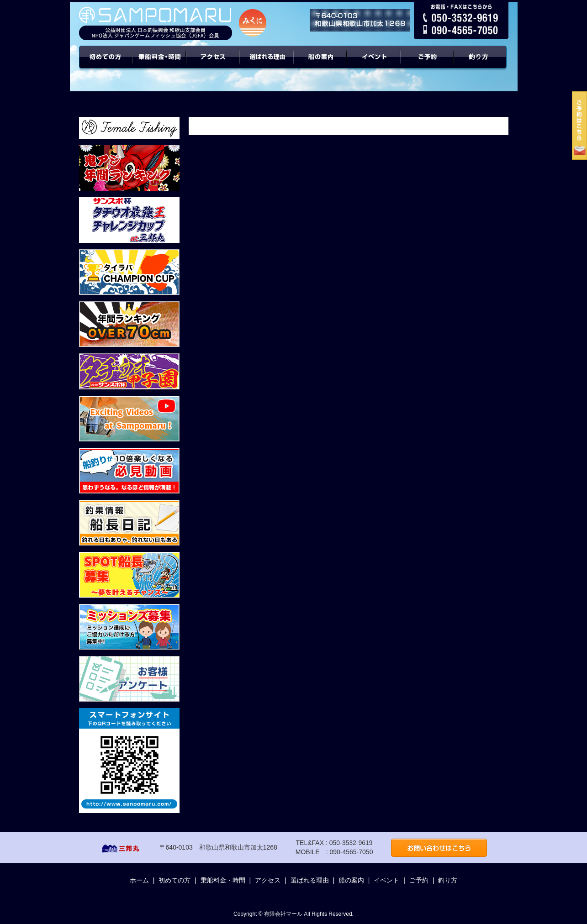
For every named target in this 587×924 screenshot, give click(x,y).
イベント (374, 64)
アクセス (213, 64)
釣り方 (448, 880)
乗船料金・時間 (159, 64)
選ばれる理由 (267, 64)
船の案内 (320, 64)
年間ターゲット (481, 64)
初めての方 (106, 64)
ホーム (139, 880)
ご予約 (428, 64)
